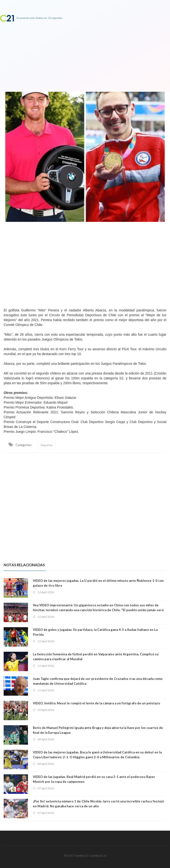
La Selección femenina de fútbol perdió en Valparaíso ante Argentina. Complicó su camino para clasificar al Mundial (96, 657)
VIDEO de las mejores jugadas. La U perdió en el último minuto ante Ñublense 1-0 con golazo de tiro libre (98, 583)
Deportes (47, 445)
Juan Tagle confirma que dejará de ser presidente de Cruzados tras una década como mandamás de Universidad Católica (98, 681)
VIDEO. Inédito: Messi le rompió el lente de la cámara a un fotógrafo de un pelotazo (96, 703)
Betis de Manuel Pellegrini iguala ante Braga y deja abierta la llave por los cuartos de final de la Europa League (98, 730)
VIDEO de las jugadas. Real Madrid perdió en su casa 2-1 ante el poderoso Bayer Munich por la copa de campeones (94, 779)
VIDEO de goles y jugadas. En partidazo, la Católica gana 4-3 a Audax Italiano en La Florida (95, 632)
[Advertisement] (85, 264)
